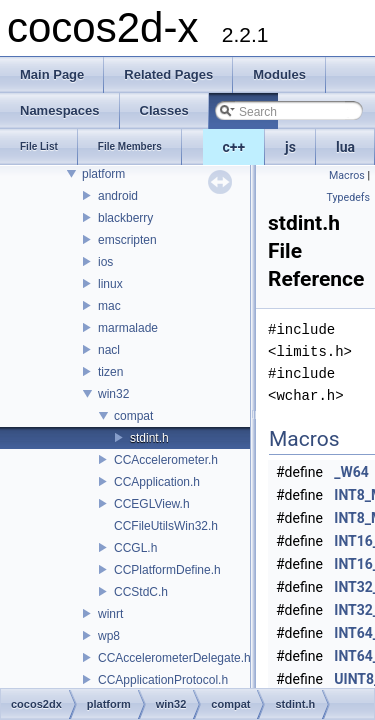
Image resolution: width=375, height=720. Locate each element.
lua (345, 147)
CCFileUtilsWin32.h (166, 526)
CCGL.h (135, 548)
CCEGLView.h (152, 504)
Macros (347, 175)
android (118, 196)
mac (109, 306)
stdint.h (149, 438)
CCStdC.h (141, 592)
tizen (110, 372)
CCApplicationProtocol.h (163, 680)
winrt (110, 614)
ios (105, 262)
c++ (234, 147)
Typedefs (348, 197)
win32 (113, 394)
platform (103, 174)
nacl (109, 350)
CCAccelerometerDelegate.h (174, 658)
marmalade (128, 328)
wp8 (109, 636)
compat (133, 416)
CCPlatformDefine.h (167, 570)
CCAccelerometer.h (166, 460)
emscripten (127, 240)
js (290, 147)
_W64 (351, 472)
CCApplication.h (157, 482)
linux (110, 284)
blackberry (125, 218)
